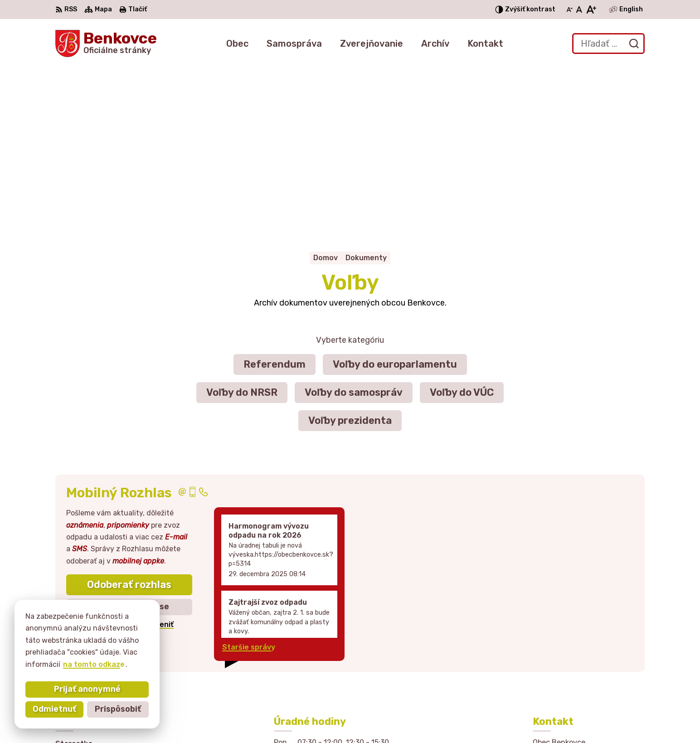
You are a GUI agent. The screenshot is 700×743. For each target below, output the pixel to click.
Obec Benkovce (494, 719)
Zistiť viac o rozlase (129, 442)
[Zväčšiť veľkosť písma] (591, 10)
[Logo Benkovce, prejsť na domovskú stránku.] (106, 44)
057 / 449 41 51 (561, 659)
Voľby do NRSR (242, 227)
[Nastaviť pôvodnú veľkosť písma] (579, 10)
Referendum (275, 199)
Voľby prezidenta (350, 255)
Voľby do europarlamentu (395, 199)
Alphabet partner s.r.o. (358, 719)
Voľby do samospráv (354, 227)
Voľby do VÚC (462, 227)
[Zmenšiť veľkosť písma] (569, 10)
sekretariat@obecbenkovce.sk (589, 669)
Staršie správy (249, 482)
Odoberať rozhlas (129, 419)
